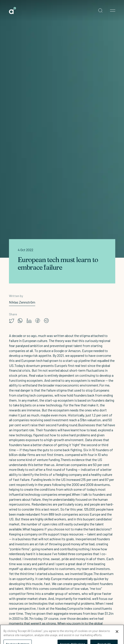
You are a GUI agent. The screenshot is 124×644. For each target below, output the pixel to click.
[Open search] (100, 10)
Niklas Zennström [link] (22, 302)
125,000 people (95, 509)
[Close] (117, 634)
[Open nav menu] (113, 10)
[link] (12, 10)
